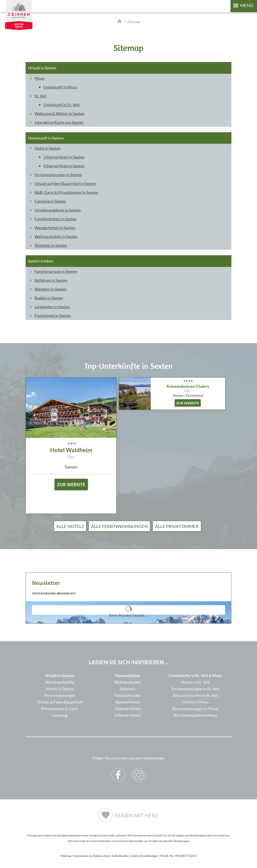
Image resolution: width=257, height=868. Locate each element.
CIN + (71, 457)
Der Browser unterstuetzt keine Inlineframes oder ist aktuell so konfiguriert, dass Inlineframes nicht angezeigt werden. (128, 622)
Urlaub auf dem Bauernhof (60, 702)
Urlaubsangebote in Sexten (58, 210)
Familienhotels (128, 695)
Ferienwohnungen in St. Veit (195, 689)
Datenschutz (101, 856)
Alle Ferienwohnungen (119, 526)
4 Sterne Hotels (128, 715)
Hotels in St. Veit (195, 682)
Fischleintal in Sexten (53, 316)
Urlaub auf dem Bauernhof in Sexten (65, 183)
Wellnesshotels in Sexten (56, 236)
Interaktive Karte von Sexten (59, 122)
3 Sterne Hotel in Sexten (64, 157)
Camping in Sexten (50, 201)
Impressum (81, 856)
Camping (60, 715)
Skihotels (128, 689)
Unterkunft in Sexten (46, 138)
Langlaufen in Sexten (52, 307)
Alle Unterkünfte (60, 682)
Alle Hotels (70, 526)
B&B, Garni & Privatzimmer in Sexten (66, 192)
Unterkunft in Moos (60, 87)
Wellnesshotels (128, 682)
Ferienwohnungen (60, 695)
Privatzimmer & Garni (60, 709)
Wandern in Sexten (51, 289)
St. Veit (41, 96)
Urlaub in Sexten (42, 68)
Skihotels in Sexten (51, 245)
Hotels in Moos (195, 702)
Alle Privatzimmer (177, 526)
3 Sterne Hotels (128, 709)
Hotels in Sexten (60, 689)
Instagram (139, 772)
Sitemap (66, 856)
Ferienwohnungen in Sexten (58, 175)
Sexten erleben (41, 261)
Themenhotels (127, 675)
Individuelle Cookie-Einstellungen (135, 856)
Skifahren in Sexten (51, 280)
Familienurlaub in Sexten (56, 271)
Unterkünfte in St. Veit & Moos (195, 675)
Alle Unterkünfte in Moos (195, 715)
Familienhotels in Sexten (56, 219)
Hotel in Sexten (48, 148)
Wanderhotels (128, 702)
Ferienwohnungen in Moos (195, 709)
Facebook (118, 772)
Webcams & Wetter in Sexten (60, 113)
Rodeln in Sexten (49, 298)
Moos (39, 78)
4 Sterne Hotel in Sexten (64, 166)
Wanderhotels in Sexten (55, 228)
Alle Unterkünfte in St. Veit (195, 695)
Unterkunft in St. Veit (61, 105)
